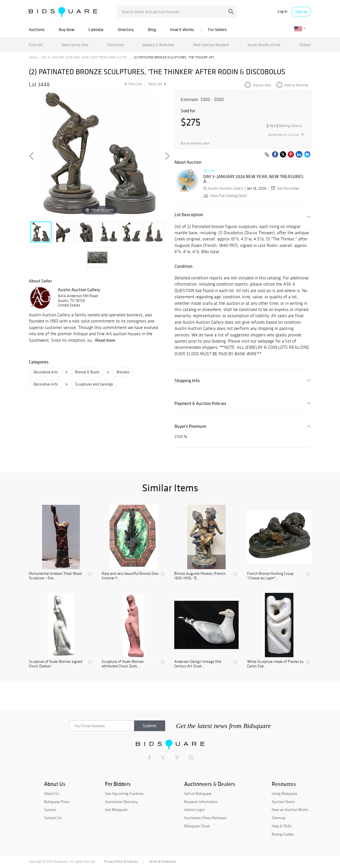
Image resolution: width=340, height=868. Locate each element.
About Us (52, 794)
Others (305, 45)
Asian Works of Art (264, 45)
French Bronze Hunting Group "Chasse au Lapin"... (270, 576)
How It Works (182, 29)
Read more (105, 340)
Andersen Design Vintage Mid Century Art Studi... (198, 664)
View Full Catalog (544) (225, 196)
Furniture (115, 45)
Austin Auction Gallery (79, 290)
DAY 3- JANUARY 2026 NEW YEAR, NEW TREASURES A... (253, 179)
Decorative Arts (75, 45)
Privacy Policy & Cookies (121, 862)
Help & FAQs (282, 826)
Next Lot (157, 84)
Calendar (96, 29)
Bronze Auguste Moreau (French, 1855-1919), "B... (200, 576)
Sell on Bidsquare (198, 794)
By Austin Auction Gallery (223, 188)
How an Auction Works (290, 810)
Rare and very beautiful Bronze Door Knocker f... (130, 576)
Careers (50, 810)
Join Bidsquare (116, 810)
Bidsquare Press (57, 802)
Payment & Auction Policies (200, 403)
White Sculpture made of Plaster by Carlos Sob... (275, 664)
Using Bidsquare (285, 794)
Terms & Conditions (162, 862)
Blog (152, 29)
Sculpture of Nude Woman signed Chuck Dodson (55, 664)
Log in (282, 11)
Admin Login (194, 810)
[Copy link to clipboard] (267, 155)
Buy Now (67, 29)
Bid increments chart (195, 143)
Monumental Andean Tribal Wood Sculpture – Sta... (55, 576)
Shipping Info (187, 381)
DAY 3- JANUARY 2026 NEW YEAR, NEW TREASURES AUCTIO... (85, 57)
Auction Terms (283, 802)
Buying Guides (283, 834)
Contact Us (53, 818)
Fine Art (36, 45)
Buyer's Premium (190, 426)
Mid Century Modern (211, 45)
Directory (126, 29)
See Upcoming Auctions (124, 794)
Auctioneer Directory (121, 802)
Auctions (37, 29)
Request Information (201, 802)
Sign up (301, 12)
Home (33, 57)
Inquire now (262, 85)
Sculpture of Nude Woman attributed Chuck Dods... (123, 664)
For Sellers (217, 29)
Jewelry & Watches (158, 45)
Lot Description (189, 215)
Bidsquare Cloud (197, 826)
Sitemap (279, 818)
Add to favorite (296, 85)
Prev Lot (133, 84)
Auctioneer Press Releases (205, 818)
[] (284, 126)
